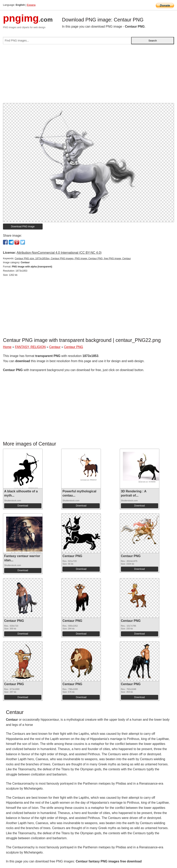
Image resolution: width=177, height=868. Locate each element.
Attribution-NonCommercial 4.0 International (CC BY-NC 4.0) (59, 253)
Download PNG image (23, 227)
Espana (31, 5)
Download (23, 506)
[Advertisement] (88, 75)
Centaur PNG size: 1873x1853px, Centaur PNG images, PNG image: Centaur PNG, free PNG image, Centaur (73, 258)
